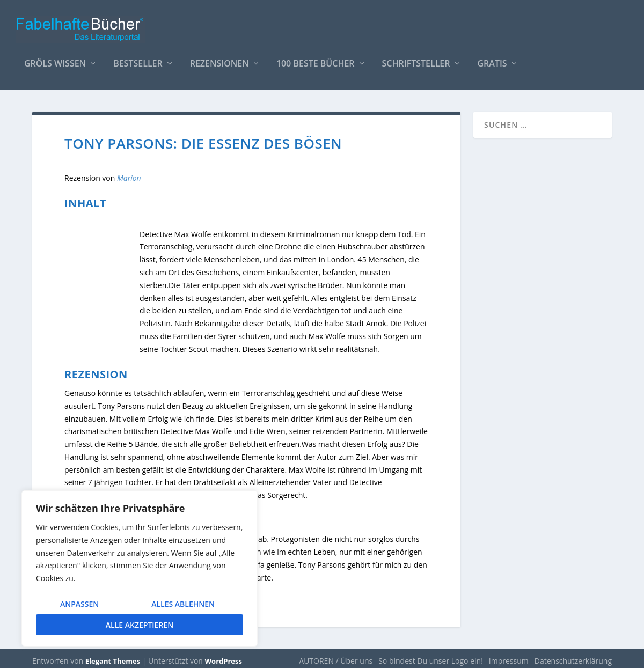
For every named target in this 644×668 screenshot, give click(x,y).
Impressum (509, 655)
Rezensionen (219, 59)
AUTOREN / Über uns (336, 655)
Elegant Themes (113, 656)
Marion (129, 172)
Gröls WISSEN (55, 59)
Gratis (492, 59)
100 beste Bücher (316, 59)
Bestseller (138, 59)
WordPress (224, 656)
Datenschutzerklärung (573, 655)
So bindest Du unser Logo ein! (431, 655)
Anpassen (79, 604)
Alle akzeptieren (140, 625)
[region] (140, 568)
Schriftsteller (416, 59)
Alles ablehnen (183, 604)
